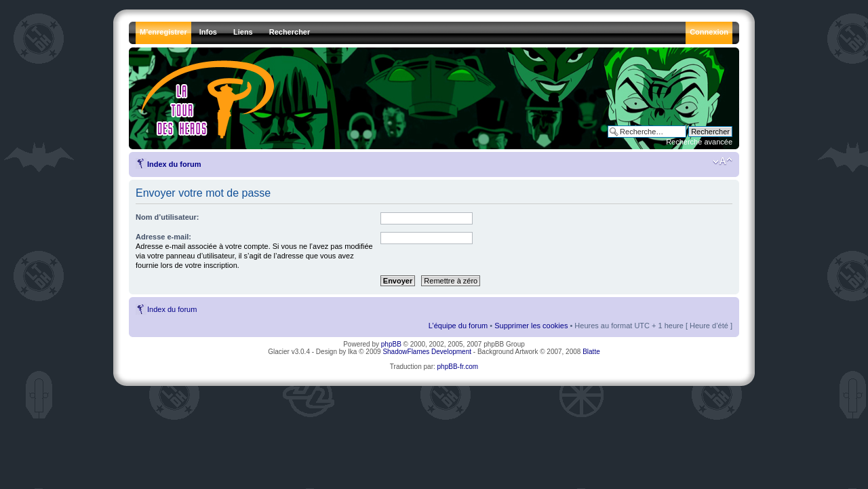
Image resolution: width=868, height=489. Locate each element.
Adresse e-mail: (163, 237)
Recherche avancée (699, 142)
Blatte (591, 352)
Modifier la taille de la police (723, 161)
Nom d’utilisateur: (167, 217)
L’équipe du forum (458, 326)
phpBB (391, 344)
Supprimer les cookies (531, 326)
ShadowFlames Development (427, 352)
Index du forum (174, 164)
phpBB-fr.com (458, 367)
